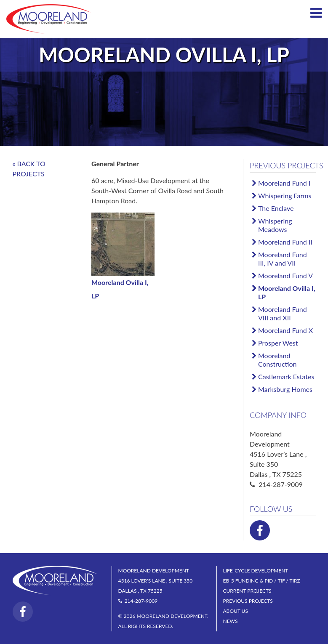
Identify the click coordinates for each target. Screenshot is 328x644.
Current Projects (247, 591)
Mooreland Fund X (285, 330)
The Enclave (276, 208)
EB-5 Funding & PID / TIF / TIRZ (262, 581)
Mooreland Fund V (285, 275)
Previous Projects (287, 165)
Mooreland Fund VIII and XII (283, 313)
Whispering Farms (285, 196)
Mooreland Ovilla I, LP (287, 292)
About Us (236, 611)
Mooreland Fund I (284, 183)
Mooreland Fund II (285, 242)
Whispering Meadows (275, 225)
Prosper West (278, 343)
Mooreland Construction (277, 360)
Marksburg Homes (285, 389)
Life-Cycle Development (256, 571)
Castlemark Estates (286, 377)
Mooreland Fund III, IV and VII (283, 259)
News (231, 621)
